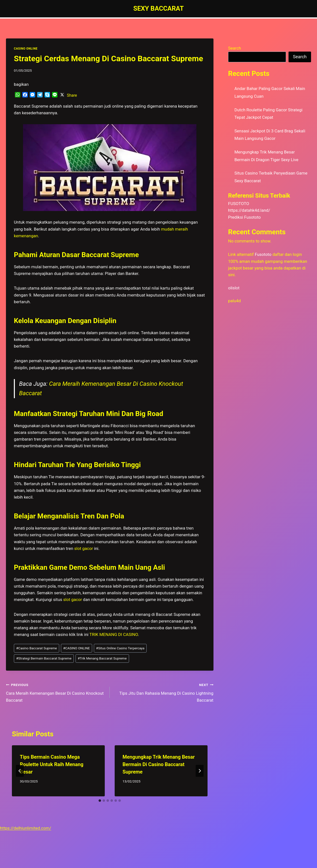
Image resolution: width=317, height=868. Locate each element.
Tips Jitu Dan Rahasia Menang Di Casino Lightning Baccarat (164, 692)
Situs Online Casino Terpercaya (120, 648)
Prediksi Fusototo (244, 217)
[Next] (200, 771)
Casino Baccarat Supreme (37, 648)
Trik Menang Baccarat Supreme (102, 658)
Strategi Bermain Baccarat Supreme (44, 658)
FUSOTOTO (239, 204)
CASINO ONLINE (26, 49)
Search (235, 48)
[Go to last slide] (20, 771)
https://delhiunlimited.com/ (26, 828)
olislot (234, 288)
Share (72, 95)
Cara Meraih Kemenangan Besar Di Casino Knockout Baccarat (56, 692)
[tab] (100, 801)
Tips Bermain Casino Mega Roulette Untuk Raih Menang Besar (52, 764)
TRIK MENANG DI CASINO (114, 634)
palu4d (234, 301)
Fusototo (263, 254)
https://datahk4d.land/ (249, 210)
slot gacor (73, 599)
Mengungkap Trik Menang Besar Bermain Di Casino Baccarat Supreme (159, 764)
